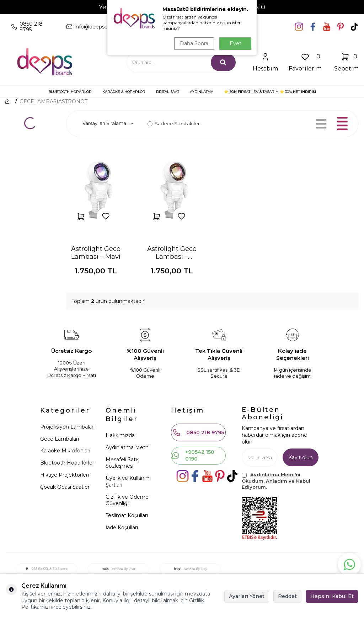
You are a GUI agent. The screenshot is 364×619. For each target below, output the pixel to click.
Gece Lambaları (60, 439)
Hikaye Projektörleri (65, 475)
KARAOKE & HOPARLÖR (124, 92)
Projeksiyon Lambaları (67, 427)
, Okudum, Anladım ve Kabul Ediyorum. (276, 481)
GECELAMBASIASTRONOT (53, 101)
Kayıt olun (301, 457)
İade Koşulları (122, 528)
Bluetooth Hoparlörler (67, 463)
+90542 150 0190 (193, 455)
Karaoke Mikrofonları (65, 451)
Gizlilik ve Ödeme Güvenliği (127, 500)
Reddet (287, 596)
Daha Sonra (194, 43)
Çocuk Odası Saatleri (65, 487)
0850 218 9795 (198, 432)
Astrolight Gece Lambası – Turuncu (172, 253)
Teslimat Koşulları (127, 515)
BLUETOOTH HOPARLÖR (70, 92)
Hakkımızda (120, 435)
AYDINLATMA (202, 92)
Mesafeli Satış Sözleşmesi (122, 463)
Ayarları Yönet (247, 596)
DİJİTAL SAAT (168, 92)
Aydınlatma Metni (128, 447)
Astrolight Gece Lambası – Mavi (96, 253)
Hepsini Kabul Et (332, 596)
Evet (235, 43)
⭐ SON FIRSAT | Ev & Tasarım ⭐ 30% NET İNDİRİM (270, 92)
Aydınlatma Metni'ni (275, 474)
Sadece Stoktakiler (174, 124)
